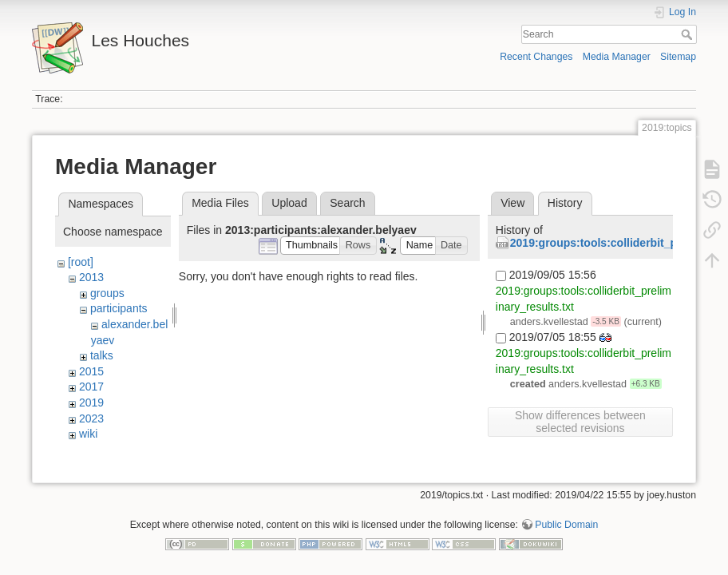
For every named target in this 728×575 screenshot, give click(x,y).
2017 (91, 387)
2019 (91, 402)
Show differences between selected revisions (580, 422)
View (512, 203)
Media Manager (617, 57)
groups (107, 293)
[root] (81, 262)
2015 (91, 371)
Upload (289, 203)
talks (102, 355)
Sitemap (678, 57)
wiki (88, 434)
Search (688, 34)
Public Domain (566, 522)
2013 (91, 277)
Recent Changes (536, 57)
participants (119, 308)
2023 (91, 418)
